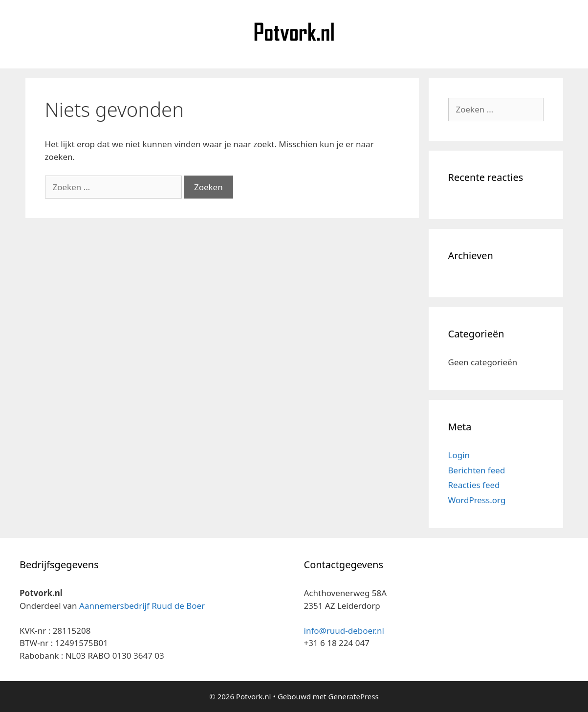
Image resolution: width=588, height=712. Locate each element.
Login (459, 455)
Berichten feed (477, 470)
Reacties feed (474, 485)
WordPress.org (477, 500)
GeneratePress (354, 696)
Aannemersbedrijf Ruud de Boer (142, 606)
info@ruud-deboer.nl (344, 631)
